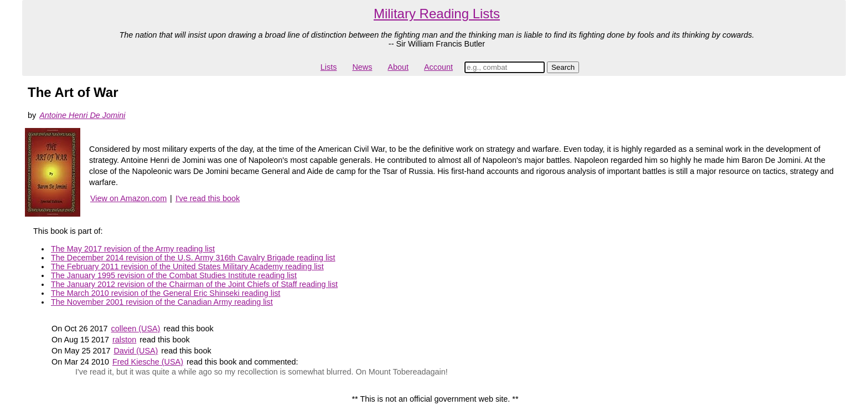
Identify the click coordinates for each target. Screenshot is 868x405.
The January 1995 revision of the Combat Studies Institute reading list (174, 275)
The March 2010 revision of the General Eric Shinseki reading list (166, 293)
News (362, 67)
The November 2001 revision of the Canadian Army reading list (162, 302)
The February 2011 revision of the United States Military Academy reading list (187, 266)
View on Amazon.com (128, 198)
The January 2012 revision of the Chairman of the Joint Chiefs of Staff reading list (194, 284)
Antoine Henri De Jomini (82, 115)
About (398, 67)
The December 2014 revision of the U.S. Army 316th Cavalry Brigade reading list (193, 258)
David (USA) (136, 351)
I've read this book (208, 198)
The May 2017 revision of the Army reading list (133, 249)
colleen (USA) (136, 329)
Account (438, 67)
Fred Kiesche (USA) (148, 362)
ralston (124, 340)
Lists (329, 67)
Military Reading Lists (437, 14)
